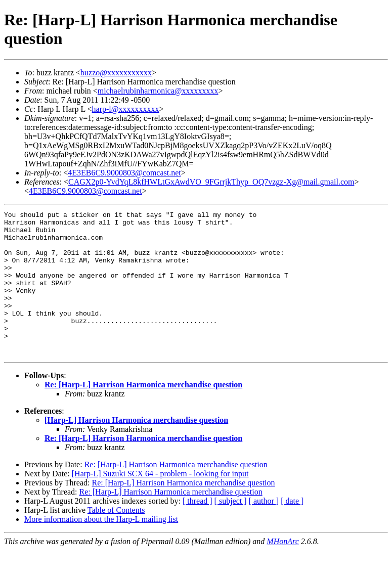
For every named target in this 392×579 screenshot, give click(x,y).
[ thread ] (198, 530)
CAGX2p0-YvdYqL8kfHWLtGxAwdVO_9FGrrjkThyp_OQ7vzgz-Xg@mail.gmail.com (211, 182)
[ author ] (264, 530)
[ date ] (292, 530)
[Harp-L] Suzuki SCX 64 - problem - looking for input (160, 502)
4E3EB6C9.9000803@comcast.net (124, 173)
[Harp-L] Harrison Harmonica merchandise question (136, 449)
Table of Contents (116, 539)
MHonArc (282, 570)
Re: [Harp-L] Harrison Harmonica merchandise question (143, 413)
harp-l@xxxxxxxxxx (126, 109)
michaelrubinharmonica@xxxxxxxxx (158, 91)
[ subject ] (231, 530)
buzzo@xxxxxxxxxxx (116, 73)
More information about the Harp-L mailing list (101, 548)
